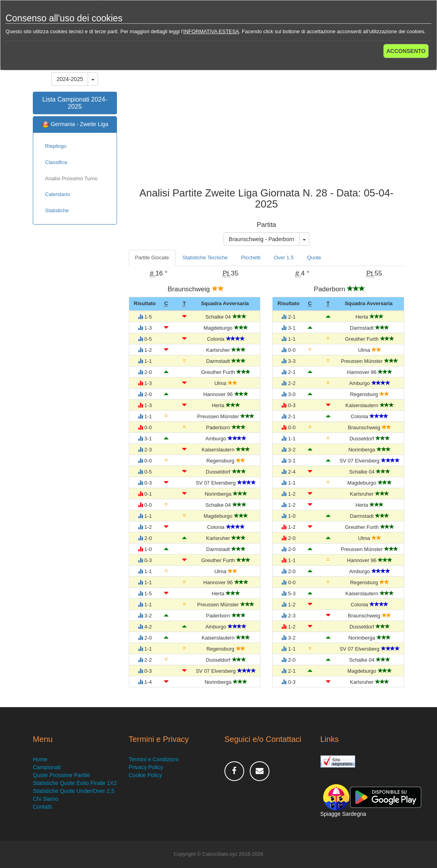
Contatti (42, 807)
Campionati (47, 767)
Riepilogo (56, 146)
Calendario (57, 194)
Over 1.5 (284, 258)
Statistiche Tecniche (205, 258)
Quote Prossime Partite (61, 775)
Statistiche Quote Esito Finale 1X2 (75, 783)
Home (40, 759)
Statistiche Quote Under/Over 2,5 (73, 791)
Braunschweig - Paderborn (262, 239)
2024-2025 (70, 79)
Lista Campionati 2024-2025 (75, 103)
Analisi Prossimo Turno (71, 178)
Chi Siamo (46, 799)
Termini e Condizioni (154, 759)
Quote (314, 258)
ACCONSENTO (406, 51)
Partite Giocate (152, 258)
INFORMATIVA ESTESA (211, 31)
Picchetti (251, 258)
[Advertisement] (267, 124)
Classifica (56, 162)
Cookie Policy (146, 775)
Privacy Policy (146, 767)
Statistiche (57, 210)
